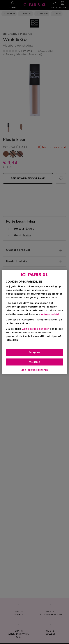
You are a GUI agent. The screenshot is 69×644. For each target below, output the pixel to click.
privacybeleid (50, 314)
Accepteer (35, 352)
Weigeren (34, 362)
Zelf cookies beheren (36, 329)
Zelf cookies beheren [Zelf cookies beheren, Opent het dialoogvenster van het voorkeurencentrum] (35, 370)
